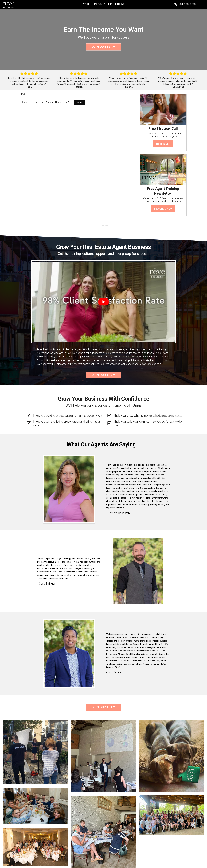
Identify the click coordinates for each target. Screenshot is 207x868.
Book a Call (163, 144)
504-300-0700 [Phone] (185, 4)
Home (79, 102)
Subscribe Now (163, 209)
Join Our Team (103, 47)
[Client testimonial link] (69, 489)
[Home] (7, 4)
